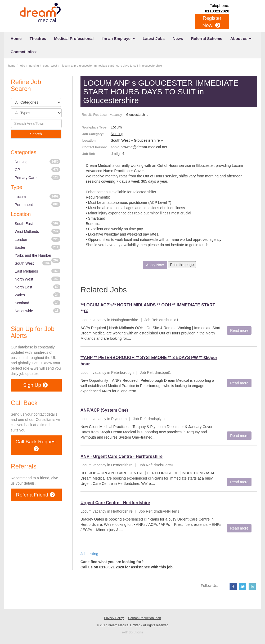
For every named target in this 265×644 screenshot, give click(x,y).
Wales (38, 295)
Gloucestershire (137, 115)
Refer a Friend (35, 495)
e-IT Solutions (132, 632)
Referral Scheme (206, 38)
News (178, 38)
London (38, 239)
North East (38, 287)
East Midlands (38, 271)
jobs (22, 66)
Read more (239, 330)
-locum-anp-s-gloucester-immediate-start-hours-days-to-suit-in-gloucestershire (111, 66)
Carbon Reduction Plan (145, 618)
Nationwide (38, 311)
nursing (34, 66)
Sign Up (35, 385)
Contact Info (24, 52)
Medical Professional (74, 38)
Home (16, 38)
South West (33, 263)
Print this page (182, 265)
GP (38, 169)
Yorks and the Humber (38, 256)
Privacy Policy (114, 618)
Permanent (38, 204)
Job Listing (89, 554)
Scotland (38, 303)
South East (38, 223)
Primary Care (38, 177)
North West (38, 279)
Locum (38, 196)
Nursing (38, 162)
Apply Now (155, 265)
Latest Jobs (154, 38)
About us (241, 38)
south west (50, 66)
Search (36, 134)
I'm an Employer (118, 38)
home (12, 66)
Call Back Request (36, 446)
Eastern (38, 247)
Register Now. (212, 22)
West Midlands (38, 231)
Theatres (38, 38)
